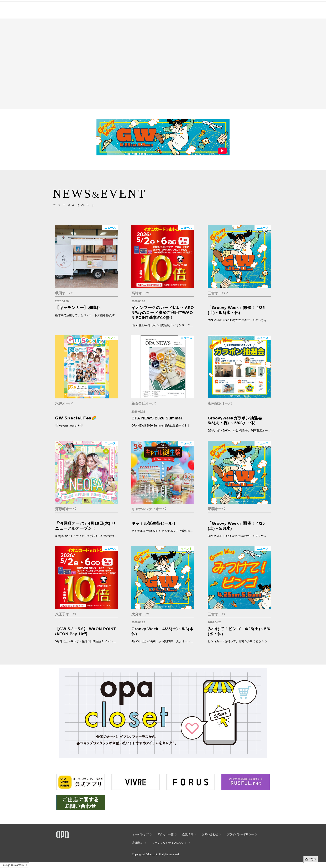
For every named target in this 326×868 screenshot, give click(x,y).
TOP (312, 859)
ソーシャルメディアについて (170, 843)
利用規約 (138, 843)
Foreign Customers (12, 865)
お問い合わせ (210, 834)
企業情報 (188, 834)
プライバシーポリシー (240, 834)
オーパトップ (141, 834)
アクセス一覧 (165, 834)
